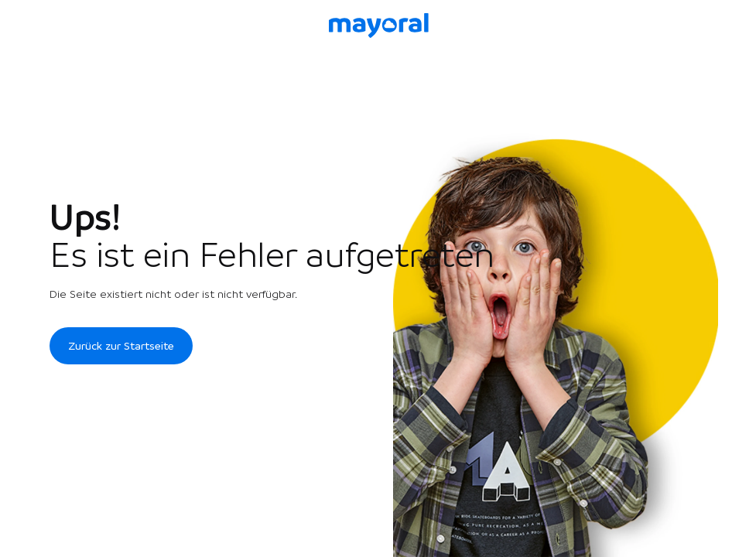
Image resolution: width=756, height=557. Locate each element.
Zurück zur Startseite (121, 346)
